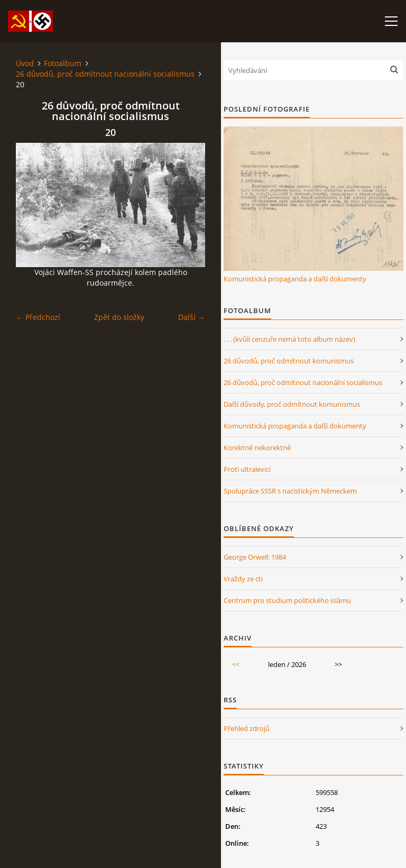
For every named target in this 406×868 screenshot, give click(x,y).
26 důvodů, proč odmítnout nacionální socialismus (105, 74)
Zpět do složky (119, 317)
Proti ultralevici (247, 469)
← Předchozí (38, 317)
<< (236, 664)
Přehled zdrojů (247, 728)
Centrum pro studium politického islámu (287, 600)
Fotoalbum (63, 63)
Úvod (25, 63)
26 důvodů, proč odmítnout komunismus (289, 361)
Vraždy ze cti (243, 579)
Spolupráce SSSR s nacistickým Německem (290, 491)
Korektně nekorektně (257, 447)
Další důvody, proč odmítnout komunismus (292, 404)
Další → (192, 317)
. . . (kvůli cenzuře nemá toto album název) (289, 339)
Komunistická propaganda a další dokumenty (295, 279)
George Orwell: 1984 (255, 557)
